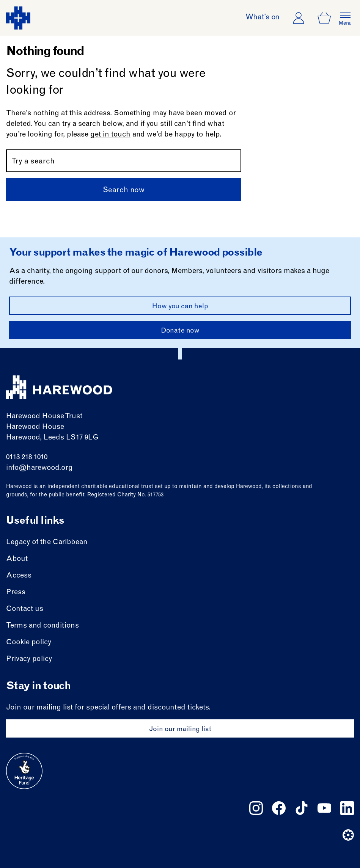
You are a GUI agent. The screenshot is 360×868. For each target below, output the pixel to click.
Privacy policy (29, 659)
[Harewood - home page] (18, 18)
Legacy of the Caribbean (47, 542)
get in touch (110, 135)
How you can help (180, 307)
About (17, 559)
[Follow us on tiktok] (302, 808)
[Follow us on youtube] (324, 808)
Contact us (25, 609)
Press (16, 593)
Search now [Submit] (124, 191)
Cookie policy (29, 643)
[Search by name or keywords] (124, 161)
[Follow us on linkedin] (347, 808)
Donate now (180, 331)
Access (19, 576)
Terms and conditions (42, 626)
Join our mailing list (180, 730)
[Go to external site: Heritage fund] (24, 771)
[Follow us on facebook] (279, 808)
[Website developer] (348, 835)
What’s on (263, 18)
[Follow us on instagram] (256, 808)
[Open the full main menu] (345, 18)
